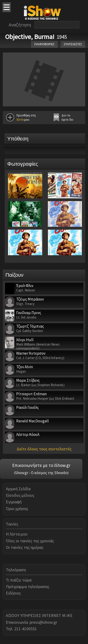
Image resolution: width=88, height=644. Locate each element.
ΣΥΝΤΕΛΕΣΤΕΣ (73, 44)
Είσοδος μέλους (20, 495)
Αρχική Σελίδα (18, 489)
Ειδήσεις (13, 593)
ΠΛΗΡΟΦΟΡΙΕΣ (44, 44)
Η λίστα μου (17, 534)
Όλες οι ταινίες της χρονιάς (30, 541)
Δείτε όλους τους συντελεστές (44, 449)
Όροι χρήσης (17, 509)
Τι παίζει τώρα (19, 580)
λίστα (20, 120)
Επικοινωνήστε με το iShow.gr (41, 465)
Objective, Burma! (30, 37)
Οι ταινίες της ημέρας (25, 547)
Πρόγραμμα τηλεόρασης (28, 586)
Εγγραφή (14, 502)
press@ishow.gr (43, 622)
